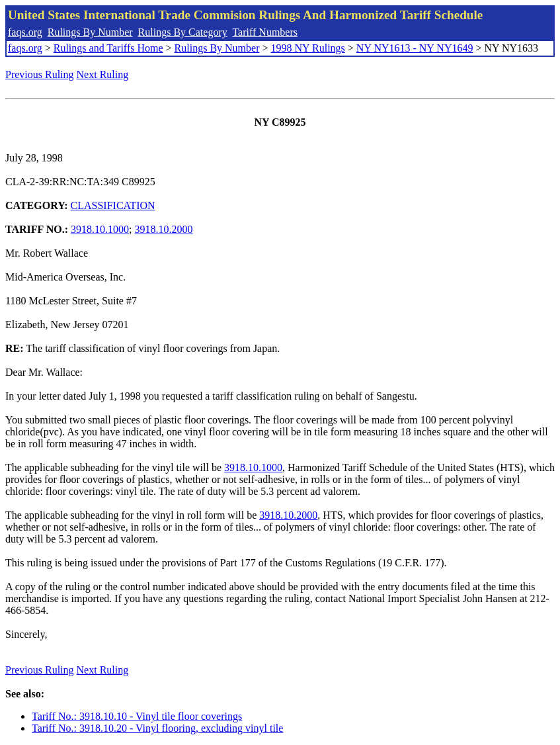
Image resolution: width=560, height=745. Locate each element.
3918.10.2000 (164, 229)
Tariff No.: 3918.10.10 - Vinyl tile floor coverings (137, 716)
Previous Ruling (40, 74)
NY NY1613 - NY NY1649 (415, 48)
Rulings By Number (90, 32)
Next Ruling (103, 74)
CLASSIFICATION (113, 205)
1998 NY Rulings (308, 48)
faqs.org (25, 32)
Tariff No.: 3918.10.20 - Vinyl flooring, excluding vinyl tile (157, 728)
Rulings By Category (183, 32)
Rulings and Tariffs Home (108, 48)
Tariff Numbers (265, 32)
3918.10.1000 (100, 229)
